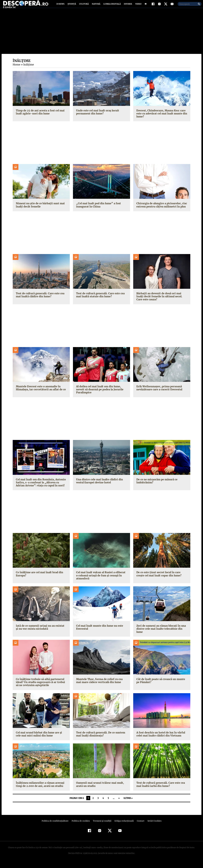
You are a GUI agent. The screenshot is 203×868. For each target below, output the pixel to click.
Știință (72, 7)
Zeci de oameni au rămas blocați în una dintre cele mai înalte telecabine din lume (161, 634)
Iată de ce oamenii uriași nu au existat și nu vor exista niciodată (41, 633)
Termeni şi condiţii (102, 827)
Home (16, 70)
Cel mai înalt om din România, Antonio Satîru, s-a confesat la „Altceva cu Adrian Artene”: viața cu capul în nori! (41, 488)
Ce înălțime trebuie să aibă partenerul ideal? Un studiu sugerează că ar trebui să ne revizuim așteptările (40, 688)
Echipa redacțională (123, 827)
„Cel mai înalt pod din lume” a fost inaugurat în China (97, 211)
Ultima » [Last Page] (128, 804)
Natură (96, 7)
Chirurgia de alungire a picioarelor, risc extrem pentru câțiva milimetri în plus (161, 211)
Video (138, 7)
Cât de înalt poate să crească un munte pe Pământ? (160, 686)
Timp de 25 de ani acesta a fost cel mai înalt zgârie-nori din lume (40, 118)
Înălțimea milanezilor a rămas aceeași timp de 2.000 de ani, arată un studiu (39, 790)
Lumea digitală (111, 7)
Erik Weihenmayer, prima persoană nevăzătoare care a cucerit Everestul (159, 394)
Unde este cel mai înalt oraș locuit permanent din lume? (97, 118)
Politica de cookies (81, 827)
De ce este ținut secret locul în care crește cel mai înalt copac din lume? (158, 579)
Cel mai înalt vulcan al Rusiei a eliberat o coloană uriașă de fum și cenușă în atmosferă (101, 581)
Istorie (127, 7)
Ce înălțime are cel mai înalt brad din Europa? (39, 579)
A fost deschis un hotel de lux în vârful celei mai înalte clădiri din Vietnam (160, 740)
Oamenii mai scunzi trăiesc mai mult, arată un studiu (99, 790)
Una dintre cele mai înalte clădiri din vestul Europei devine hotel (99, 486)
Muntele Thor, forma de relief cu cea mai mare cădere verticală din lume (101, 686)
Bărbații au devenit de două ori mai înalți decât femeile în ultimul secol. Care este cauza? (162, 302)
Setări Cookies (153, 827)
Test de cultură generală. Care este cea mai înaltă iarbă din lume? (160, 790)
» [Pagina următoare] (119, 804)
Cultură (84, 7)
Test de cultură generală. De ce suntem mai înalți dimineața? (100, 740)
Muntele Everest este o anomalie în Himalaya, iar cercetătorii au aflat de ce (40, 394)
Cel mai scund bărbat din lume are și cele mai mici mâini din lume (41, 740)
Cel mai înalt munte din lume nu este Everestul (99, 633)
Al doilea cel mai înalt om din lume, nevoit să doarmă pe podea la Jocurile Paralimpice (99, 395)
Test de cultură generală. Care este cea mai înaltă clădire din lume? (39, 301)
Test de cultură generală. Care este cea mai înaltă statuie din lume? (100, 301)
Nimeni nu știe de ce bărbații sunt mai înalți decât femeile (39, 211)
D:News (61, 7)
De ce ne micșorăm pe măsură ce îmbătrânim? (157, 486)
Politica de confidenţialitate (56, 827)
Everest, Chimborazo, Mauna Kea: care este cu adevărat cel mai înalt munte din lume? (161, 119)
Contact (139, 827)
